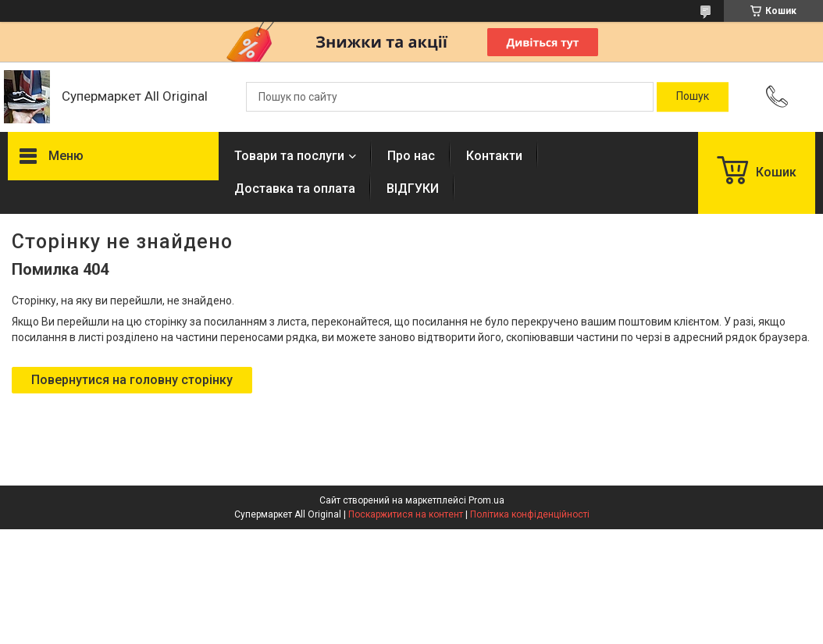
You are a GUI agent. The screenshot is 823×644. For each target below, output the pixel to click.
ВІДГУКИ (413, 189)
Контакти (494, 156)
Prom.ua (486, 500)
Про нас (411, 156)
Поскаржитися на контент (406, 514)
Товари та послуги (289, 156)
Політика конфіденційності (530, 514)
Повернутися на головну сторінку (132, 380)
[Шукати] (693, 97)
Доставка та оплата (295, 189)
